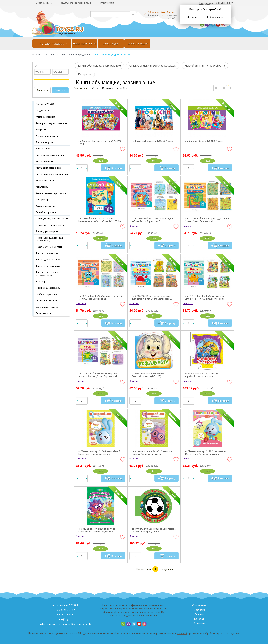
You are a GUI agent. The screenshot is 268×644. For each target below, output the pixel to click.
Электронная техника (47, 307)
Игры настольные (45, 180)
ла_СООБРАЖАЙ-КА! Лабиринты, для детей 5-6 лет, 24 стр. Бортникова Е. (207, 220)
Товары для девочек (47, 253)
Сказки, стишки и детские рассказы (153, 66)
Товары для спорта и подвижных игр (47, 274)
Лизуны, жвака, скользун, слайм (52, 219)
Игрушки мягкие (44, 161)
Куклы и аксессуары (46, 206)
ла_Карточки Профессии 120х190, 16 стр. (152, 141)
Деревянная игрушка (47, 136)
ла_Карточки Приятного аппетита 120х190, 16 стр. (100, 142)
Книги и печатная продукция (75, 55)
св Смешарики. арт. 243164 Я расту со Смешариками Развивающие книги (97, 530)
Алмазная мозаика (45, 117)
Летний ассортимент (46, 212)
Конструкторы (43, 200)
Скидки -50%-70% (45, 104)
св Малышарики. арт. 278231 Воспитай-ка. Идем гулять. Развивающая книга (206, 453)
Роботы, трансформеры (48, 231)
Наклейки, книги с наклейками (205, 66)
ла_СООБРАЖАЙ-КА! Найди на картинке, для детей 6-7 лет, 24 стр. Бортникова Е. (98, 375)
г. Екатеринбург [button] (205, 3)
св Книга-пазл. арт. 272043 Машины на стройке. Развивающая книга (204, 375)
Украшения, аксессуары (48, 288)
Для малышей (43, 149)
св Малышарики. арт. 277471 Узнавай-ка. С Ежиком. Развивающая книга (153, 453)
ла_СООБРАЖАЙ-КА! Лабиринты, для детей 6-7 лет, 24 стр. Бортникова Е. (100, 298)
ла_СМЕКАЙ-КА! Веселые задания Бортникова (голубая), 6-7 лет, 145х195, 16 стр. (99, 220)
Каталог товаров (52, 44)
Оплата (199, 614)
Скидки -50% (42, 110)
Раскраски (85, 74)
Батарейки (41, 130)
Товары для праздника (48, 266)
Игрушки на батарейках (48, 168)
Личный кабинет (224, 3)
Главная (36, 55)
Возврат (199, 619)
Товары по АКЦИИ (137, 43)
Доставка (199, 610)
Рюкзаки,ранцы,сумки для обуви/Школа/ (49, 239)
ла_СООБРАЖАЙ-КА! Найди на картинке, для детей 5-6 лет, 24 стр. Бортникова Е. (205, 298)
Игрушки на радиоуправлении (52, 174)
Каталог (50, 55)
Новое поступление (85, 43)
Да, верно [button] (192, 17)
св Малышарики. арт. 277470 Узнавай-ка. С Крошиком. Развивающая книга (99, 453)
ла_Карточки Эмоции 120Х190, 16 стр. (204, 141)
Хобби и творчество (46, 294)
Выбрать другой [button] (215, 17)
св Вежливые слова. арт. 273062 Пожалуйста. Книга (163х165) (148, 375)
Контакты (199, 623)
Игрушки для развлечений (50, 155)
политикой (182, 633)
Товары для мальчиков (48, 260)
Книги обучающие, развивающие (99, 66)
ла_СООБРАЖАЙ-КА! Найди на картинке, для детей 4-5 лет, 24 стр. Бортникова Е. (152, 298)
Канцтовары (42, 187)
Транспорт (41, 281)
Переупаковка (43, 313)
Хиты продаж (111, 43)
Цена (37, 65)
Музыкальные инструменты (50, 225)
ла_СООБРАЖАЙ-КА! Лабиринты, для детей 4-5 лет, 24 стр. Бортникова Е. (154, 220)
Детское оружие (45, 142)
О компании (199, 605)
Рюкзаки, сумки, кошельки (49, 247)
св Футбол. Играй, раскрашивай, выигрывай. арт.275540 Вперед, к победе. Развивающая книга (154, 530)
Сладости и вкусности (47, 300)
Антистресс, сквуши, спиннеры (51, 123)
